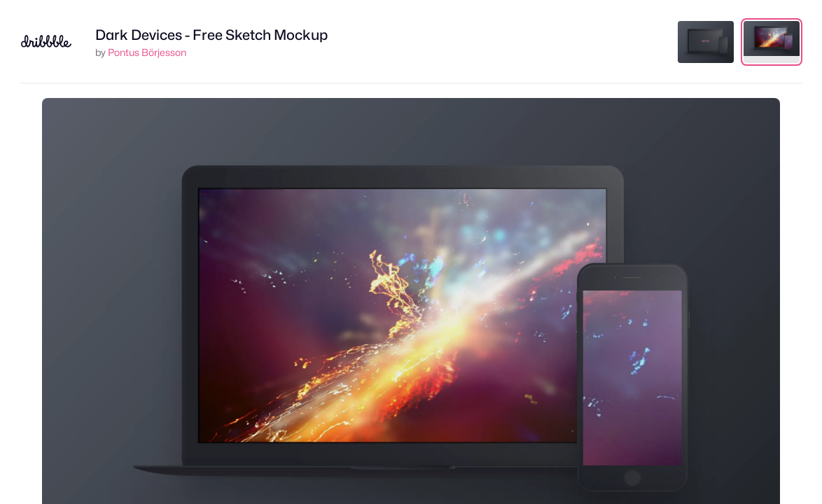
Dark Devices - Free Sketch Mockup (211, 35)
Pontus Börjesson (147, 52)
